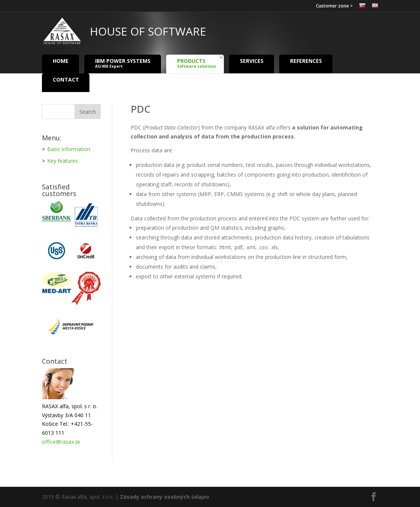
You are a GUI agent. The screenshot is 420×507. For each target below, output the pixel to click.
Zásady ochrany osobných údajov (165, 497)
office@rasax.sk (61, 442)
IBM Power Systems (123, 63)
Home (61, 60)
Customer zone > (334, 6)
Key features (63, 161)
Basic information (69, 149)
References (306, 60)
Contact (66, 79)
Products (197, 63)
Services (252, 60)
